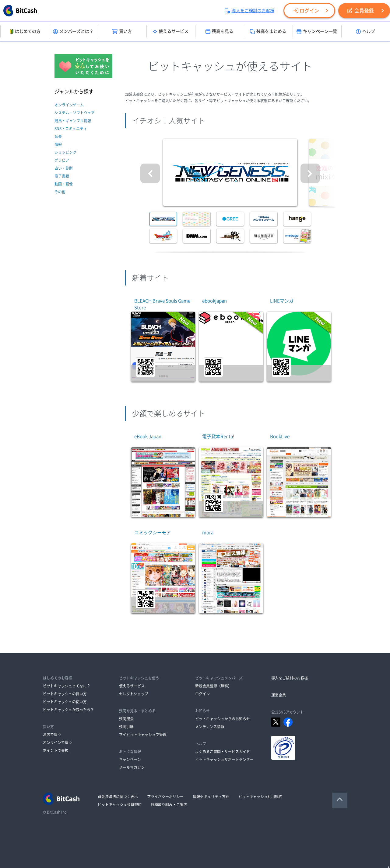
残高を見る (219, 32)
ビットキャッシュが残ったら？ (69, 710)
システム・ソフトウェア (75, 113)
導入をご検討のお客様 (249, 11)
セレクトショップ (134, 694)
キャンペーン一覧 (317, 32)
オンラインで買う (58, 742)
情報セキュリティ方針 (211, 797)
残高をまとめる (268, 32)
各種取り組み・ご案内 (169, 804)
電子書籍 (62, 176)
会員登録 (361, 11)
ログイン (306, 11)
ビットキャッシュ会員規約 (120, 804)
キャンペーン (130, 759)
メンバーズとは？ (73, 32)
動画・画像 (64, 184)
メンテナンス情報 (210, 727)
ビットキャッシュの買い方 (65, 694)
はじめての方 (25, 32)
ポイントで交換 (56, 750)
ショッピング (65, 152)
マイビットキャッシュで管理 (143, 735)
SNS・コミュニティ (71, 129)
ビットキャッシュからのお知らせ (223, 719)
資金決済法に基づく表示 (118, 797)
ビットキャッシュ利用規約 (260, 797)
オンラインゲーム (69, 105)
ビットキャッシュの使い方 (65, 702)
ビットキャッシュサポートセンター (224, 759)
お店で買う (52, 735)
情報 (58, 144)
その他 (60, 192)
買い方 (122, 32)
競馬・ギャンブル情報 (73, 121)
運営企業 (279, 695)
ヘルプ (365, 32)
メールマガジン (132, 767)
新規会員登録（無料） (213, 686)
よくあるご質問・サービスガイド (223, 752)
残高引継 (126, 727)
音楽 (58, 137)
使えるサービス (171, 32)
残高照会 (126, 719)
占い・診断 (64, 168)
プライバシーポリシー (165, 797)
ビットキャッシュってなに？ (67, 686)
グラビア (62, 160)
